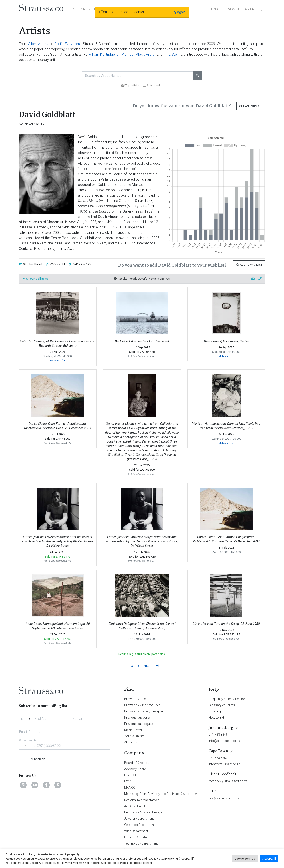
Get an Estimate (251, 106)
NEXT (147, 666)
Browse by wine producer (142, 705)
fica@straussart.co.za (224, 798)
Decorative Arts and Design (143, 812)
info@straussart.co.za (224, 741)
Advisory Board (135, 769)
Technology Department (141, 843)
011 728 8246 (218, 735)
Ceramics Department (139, 825)
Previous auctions (137, 718)
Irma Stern (172, 54)
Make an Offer (58, 361)
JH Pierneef (125, 54)
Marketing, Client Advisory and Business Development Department (170, 794)
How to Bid (216, 718)
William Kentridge (102, 54)
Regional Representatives (142, 800)
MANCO (130, 788)
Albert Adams (39, 44)
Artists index (153, 85)
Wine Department (136, 831)
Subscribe (38, 759)
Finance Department (138, 837)
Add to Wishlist (249, 265)
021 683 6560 (218, 758)
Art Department (135, 806)
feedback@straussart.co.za (228, 781)
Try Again (179, 12)
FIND (215, 9)
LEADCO (130, 775)
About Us (131, 742)
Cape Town (218, 751)
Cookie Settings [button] (245, 859)
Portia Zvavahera (68, 44)
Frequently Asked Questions (228, 699)
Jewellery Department (139, 819)
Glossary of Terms (222, 705)
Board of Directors (137, 763)
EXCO (128, 781)
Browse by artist (136, 699)
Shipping (215, 711)
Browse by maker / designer (144, 711)
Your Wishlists (134, 736)
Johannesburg (221, 728)
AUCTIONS (80, 9)
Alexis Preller (146, 54)
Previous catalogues (139, 724)
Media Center (133, 730)
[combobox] (26, 717)
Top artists (130, 85)
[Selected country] (23, 745)
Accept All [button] (269, 859)
